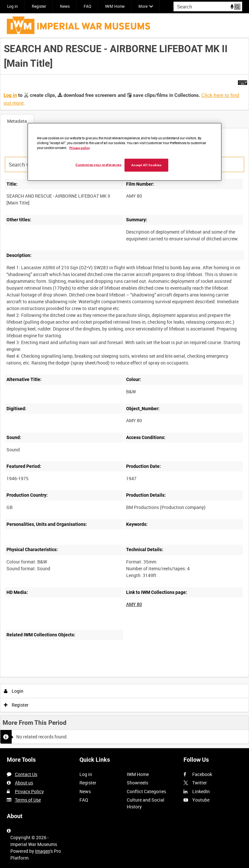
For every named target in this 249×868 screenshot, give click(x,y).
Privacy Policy (29, 791)
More (143, 6)
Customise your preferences (98, 164)
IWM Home (115, 6)
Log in (12, 6)
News (65, 6)
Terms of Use (28, 800)
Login (14, 691)
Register (39, 6)
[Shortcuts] (243, 81)
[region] (124, 152)
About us (24, 783)
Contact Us (26, 774)
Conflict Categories (146, 791)
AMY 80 (134, 604)
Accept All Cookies (147, 165)
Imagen (43, 851)
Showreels (137, 783)
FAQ (87, 6)
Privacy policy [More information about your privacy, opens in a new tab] (80, 148)
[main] (124, 393)
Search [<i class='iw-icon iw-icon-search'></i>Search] (238, 6)
